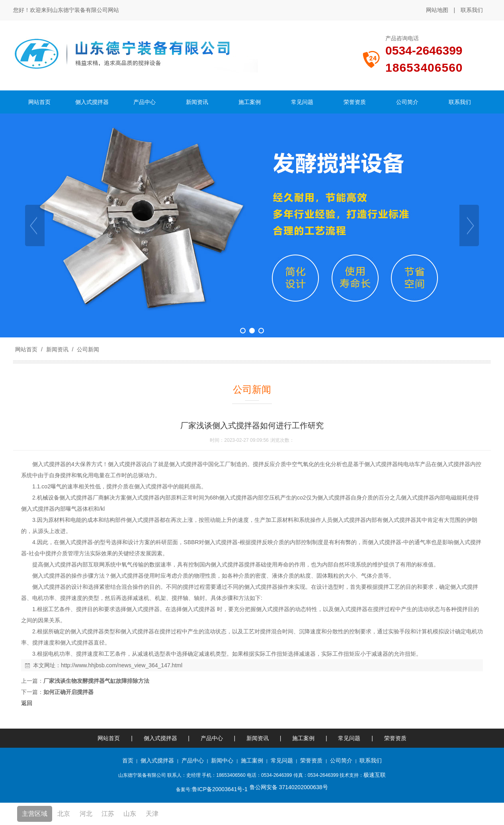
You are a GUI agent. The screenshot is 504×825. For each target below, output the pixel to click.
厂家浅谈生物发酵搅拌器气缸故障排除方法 (96, 681)
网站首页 (26, 349)
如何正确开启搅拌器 (68, 692)
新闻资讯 (57, 349)
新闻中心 (222, 760)
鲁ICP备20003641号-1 (220, 789)
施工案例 (304, 738)
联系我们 (472, 10)
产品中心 (212, 738)
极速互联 (375, 775)
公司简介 (341, 760)
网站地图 (437, 10)
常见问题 (349, 738)
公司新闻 (87, 349)
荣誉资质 (395, 738)
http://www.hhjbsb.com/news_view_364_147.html (122, 665)
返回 (27, 703)
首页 (128, 760)
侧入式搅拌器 (160, 738)
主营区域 (35, 814)
